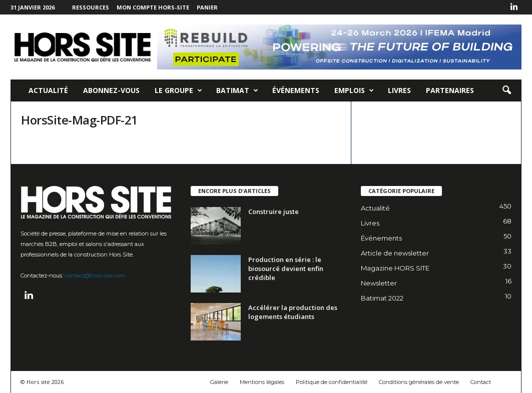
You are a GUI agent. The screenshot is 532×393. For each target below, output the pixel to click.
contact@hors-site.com (95, 275)
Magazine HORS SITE (395, 268)
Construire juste (274, 211)
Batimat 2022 (382, 298)
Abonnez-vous (111, 90)
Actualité (48, 90)
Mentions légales (262, 382)
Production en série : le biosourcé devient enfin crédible (286, 268)
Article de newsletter (395, 253)
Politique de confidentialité (332, 382)
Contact (481, 382)
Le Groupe (178, 90)
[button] (506, 90)
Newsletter (379, 283)
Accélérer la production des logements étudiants (293, 312)
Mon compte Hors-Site (153, 7)
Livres (399, 90)
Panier (207, 7)
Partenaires (450, 90)
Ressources (91, 7)
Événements (296, 90)
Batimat (237, 90)
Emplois (354, 90)
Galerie (219, 382)
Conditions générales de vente (419, 382)
